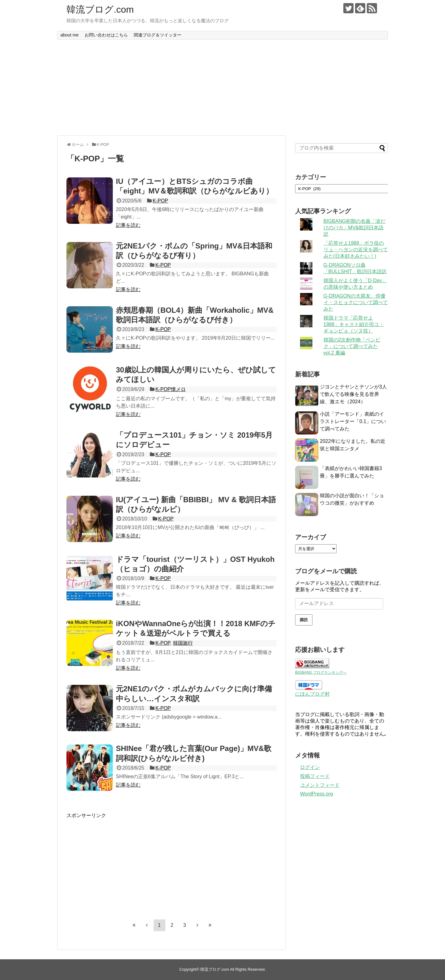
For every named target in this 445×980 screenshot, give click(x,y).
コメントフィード (320, 785)
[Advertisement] (222, 87)
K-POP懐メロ (171, 389)
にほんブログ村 (312, 694)
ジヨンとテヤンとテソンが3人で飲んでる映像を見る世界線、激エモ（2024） (353, 394)
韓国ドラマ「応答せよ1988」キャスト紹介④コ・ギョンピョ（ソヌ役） (354, 324)
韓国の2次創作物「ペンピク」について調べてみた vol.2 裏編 (352, 346)
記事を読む (128, 225)
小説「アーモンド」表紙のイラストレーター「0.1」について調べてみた (353, 421)
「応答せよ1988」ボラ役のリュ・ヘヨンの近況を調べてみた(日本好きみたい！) (356, 250)
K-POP (160, 201)
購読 (304, 620)
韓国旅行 (183, 643)
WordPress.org (316, 794)
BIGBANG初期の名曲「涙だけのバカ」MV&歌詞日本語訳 (355, 228)
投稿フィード (315, 776)
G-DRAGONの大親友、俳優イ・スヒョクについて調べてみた (356, 302)
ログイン (310, 767)
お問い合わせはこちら (106, 35)
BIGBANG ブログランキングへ (321, 672)
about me (70, 35)
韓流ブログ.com (100, 9)
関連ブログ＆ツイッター (158, 35)
